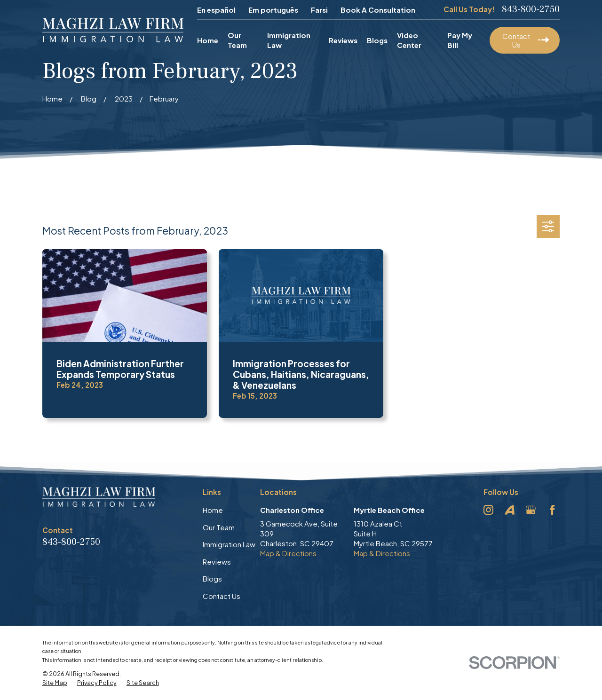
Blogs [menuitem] (377, 40)
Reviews (217, 562)
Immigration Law (229, 544)
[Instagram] (488, 510)
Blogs (212, 578)
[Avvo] (510, 510)
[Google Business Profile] (531, 510)
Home (213, 510)
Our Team (219, 527)
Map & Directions (288, 553)
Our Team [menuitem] (237, 40)
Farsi (319, 10)
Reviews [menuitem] (343, 40)
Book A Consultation (378, 10)
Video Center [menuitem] (409, 40)
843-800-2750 (531, 9)
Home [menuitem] (208, 40)
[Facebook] (552, 510)
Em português (273, 10)
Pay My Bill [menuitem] (460, 40)
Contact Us (222, 596)
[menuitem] (55, 683)
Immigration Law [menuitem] (289, 40)
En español (216, 10)
